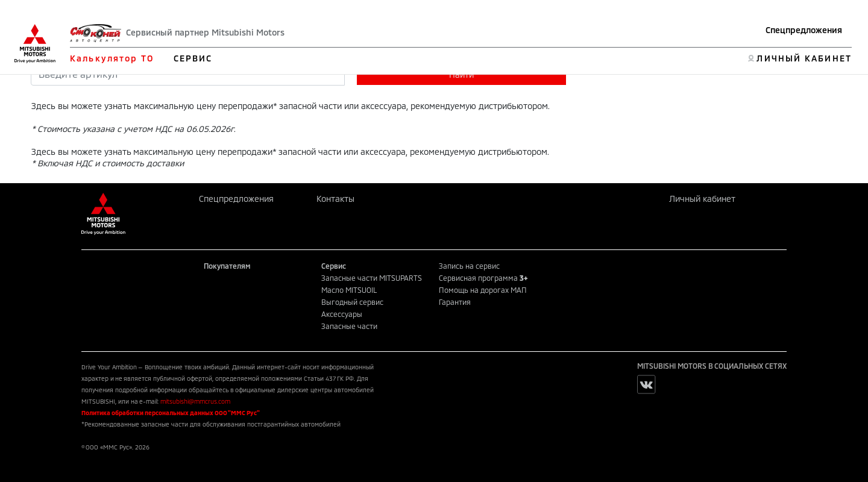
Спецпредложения (804, 30)
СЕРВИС (193, 58)
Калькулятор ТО (112, 58)
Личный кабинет (702, 199)
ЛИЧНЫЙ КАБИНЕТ (804, 58)
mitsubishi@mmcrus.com (195, 401)
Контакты (335, 199)
